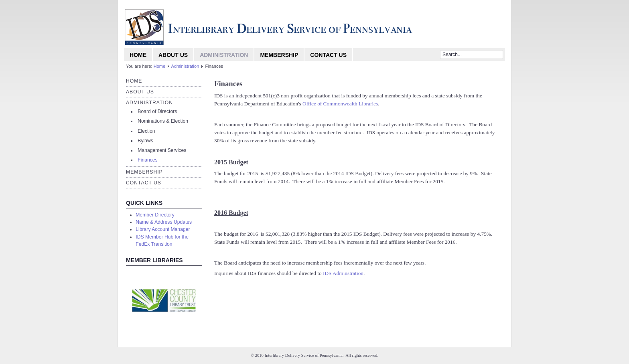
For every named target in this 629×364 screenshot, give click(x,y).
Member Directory (155, 215)
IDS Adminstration (343, 273)
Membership (279, 55)
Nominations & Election (163, 121)
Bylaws (145, 141)
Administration (224, 55)
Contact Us (328, 55)
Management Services (162, 150)
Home (138, 55)
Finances (147, 160)
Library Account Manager (163, 229)
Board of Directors (157, 111)
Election (146, 131)
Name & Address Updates (164, 222)
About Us (173, 55)
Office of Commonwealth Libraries (340, 104)
